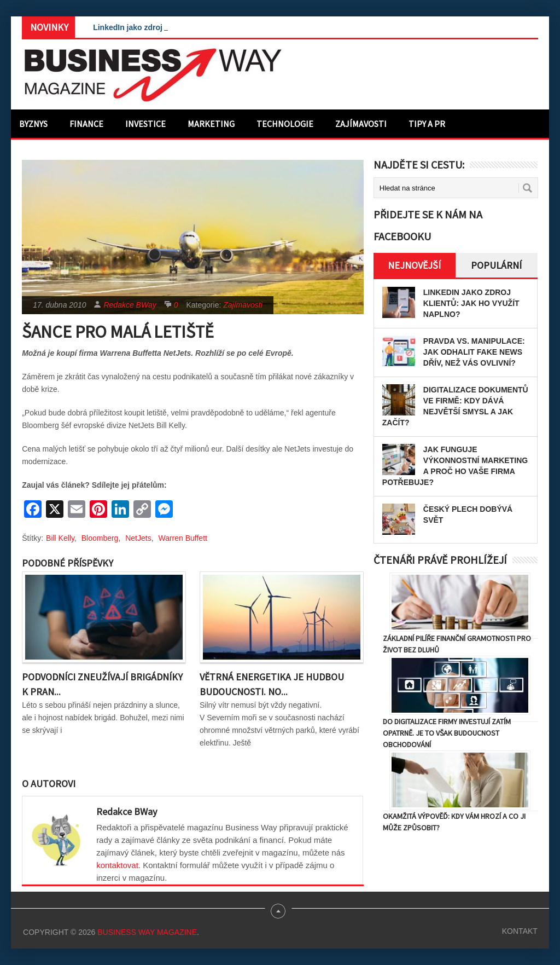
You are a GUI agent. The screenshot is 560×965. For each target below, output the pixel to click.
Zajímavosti (361, 124)
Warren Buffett (182, 538)
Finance (86, 124)
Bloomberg (100, 538)
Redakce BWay (130, 305)
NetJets (138, 538)
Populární (496, 265)
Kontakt (520, 931)
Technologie (285, 124)
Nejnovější (414, 265)
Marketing (211, 124)
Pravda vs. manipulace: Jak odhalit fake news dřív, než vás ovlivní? (474, 352)
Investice (145, 124)
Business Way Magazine (147, 932)
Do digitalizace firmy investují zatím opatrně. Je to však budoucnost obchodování (447, 733)
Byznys (33, 124)
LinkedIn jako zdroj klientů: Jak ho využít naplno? (471, 303)
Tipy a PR (427, 124)
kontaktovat (117, 865)
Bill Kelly (60, 538)
